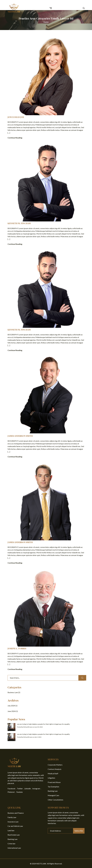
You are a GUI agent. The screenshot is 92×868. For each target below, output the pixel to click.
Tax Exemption (53, 786)
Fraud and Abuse (54, 782)
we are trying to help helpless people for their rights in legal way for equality (43, 724)
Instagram (36, 788)
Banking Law (53, 791)
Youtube (19, 792)
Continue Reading (15, 138)
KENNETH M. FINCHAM (19, 223)
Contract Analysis (55, 769)
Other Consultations (55, 799)
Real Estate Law (14, 834)
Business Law (13, 692)
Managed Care (53, 795)
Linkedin (28, 788)
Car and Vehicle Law (15, 826)
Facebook (11, 788)
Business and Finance (16, 812)
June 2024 (11, 711)
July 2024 (11, 705)
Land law (11, 830)
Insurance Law (13, 821)
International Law (14, 847)
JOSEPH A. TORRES (17, 648)
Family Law (12, 817)
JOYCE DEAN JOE (16, 117)
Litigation (51, 777)
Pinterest (11, 792)
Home (46, 22)
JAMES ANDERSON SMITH (20, 436)
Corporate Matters (55, 764)
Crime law (11, 843)
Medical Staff (53, 773)
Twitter (20, 788)
